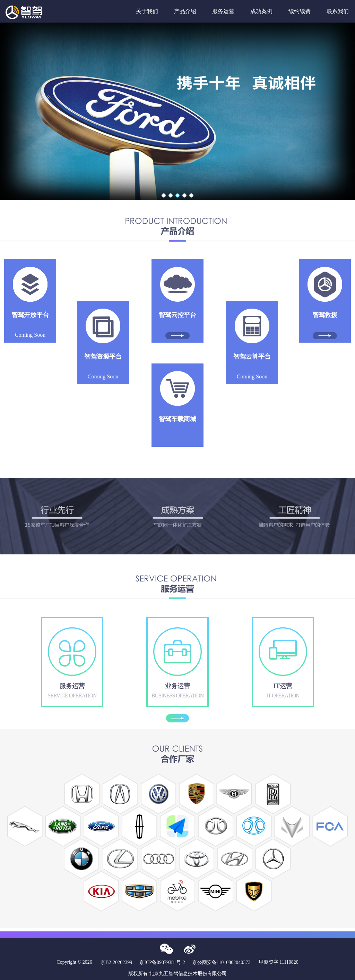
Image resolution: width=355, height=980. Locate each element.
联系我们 (338, 11)
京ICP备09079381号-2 (162, 962)
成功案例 (261, 11)
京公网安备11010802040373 (221, 962)
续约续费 (300, 11)
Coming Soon (30, 325)
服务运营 (223, 11)
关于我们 (147, 11)
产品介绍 (185, 11)
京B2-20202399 (116, 962)
